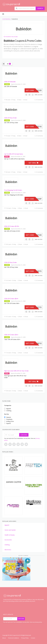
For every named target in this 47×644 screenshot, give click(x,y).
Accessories (8, 540)
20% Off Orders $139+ (12, 226)
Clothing (7, 545)
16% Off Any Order (10, 118)
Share (19, 100)
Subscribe (24, 435)
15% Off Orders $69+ (11, 299)
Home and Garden (10, 530)
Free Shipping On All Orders (13, 190)
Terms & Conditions (13, 638)
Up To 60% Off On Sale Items (14, 154)
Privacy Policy (25, 638)
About (4, 638)
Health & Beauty (10, 535)
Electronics (8, 550)
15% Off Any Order (10, 262)
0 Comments (39, 100)
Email (25, 100)
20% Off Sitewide (10, 82)
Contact (33, 638)
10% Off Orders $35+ (11, 335)
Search (40, 8)
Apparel (7, 525)
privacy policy (38, 622)
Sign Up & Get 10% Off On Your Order (16, 371)
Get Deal (33, 163)
